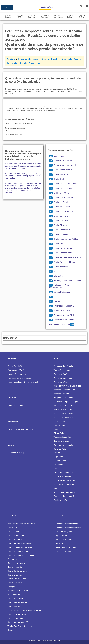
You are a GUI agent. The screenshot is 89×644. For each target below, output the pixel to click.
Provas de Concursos (63, 378)
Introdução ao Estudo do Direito (65, 281)
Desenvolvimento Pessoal (62, 161)
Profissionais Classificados (20, 378)
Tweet (8, 130)
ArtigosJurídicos (82, 16)
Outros (54, 301)
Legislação (58, 457)
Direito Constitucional (60, 188)
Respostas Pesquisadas (64, 492)
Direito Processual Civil (61, 253)
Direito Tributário (58, 267)
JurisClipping (59, 421)
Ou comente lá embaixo (14, 135)
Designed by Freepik (17, 453)
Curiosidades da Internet (64, 480)
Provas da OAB (60, 374)
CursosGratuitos (8, 16)
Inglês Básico (62, 536)
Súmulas (57, 469)
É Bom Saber (59, 433)
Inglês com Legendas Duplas (66, 402)
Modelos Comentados (63, 394)
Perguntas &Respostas (45, 16)
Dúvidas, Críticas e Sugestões (21, 429)
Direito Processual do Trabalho (65, 257)
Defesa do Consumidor (63, 445)
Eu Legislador (59, 425)
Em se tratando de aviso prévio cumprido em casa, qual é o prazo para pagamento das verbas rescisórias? (23, 166)
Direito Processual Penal (62, 262)
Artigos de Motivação (63, 410)
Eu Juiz (57, 429)
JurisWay (11, 59)
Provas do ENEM (61, 382)
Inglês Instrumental (64, 539)
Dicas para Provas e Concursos (67, 386)
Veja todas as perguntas (61, 324)
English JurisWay (61, 500)
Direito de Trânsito (59, 207)
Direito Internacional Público (63, 239)
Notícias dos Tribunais (63, 413)
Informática (56, 276)
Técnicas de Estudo (64, 551)
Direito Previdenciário (60, 248)
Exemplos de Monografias (65, 496)
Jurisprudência (60, 461)
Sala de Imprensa (61, 441)
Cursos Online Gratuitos (64, 366)
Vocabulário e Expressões (63, 320)
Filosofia (59, 543)
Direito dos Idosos (59, 221)
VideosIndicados (71, 16)
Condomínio (56, 156)
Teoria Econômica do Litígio (20, 626)
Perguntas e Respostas (28, 59)
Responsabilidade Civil (61, 315)
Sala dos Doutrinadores (64, 406)
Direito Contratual (59, 193)
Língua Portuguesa (59, 292)
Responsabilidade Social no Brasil (23, 382)
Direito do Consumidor (61, 211)
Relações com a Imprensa (67, 547)
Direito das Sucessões (61, 197)
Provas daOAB (19, 16)
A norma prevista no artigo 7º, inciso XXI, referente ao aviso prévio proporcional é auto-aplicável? (23, 176)
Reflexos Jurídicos (61, 449)
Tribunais (57, 453)
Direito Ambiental (59, 174)
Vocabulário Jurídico (62, 437)
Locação (55, 297)
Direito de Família (59, 202)
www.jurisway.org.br (48, 110)
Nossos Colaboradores (18, 374)
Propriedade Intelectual (61, 306)
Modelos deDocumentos (58, 16)
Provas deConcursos (32, 16)
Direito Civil (56, 179)
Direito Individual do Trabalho (20, 543)
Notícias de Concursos (63, 417)
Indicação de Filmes (62, 476)
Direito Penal (57, 244)
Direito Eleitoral (58, 225)
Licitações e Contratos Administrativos (24, 610)
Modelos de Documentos (64, 390)
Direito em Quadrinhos (63, 472)
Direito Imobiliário (59, 234)
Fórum (56, 488)
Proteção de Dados (60, 310)
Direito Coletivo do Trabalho (63, 184)
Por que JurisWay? (16, 370)
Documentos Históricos (64, 484)
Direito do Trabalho (50, 59)
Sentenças (58, 465)
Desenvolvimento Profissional (64, 165)
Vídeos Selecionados (63, 370)
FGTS (54, 271)
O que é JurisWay (16, 366)
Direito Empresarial (60, 230)
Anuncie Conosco (16, 406)
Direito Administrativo (60, 170)
